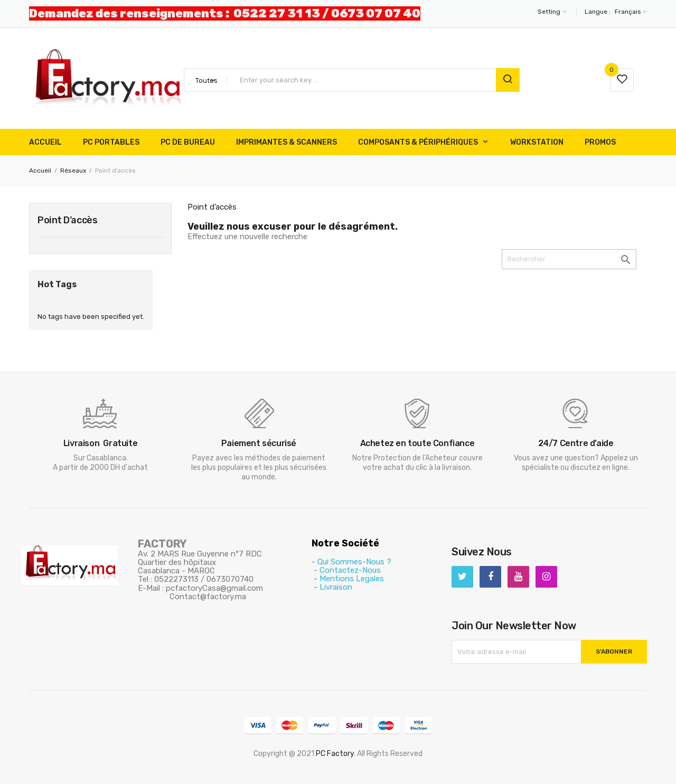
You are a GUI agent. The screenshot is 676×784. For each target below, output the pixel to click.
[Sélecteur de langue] (630, 12)
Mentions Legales (352, 579)
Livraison (336, 587)
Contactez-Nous (350, 570)
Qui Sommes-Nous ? (354, 562)
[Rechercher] (569, 259)
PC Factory (335, 754)
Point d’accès (67, 220)
